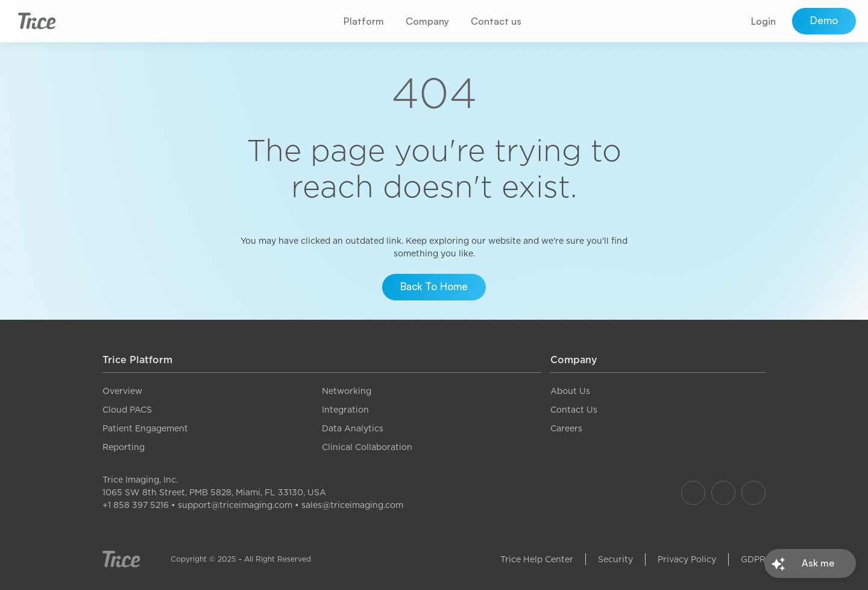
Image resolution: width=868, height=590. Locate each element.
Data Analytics (353, 428)
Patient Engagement (145, 428)
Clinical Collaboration (367, 447)
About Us (570, 391)
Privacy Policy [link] (687, 559)
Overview (122, 391)
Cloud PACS (127, 410)
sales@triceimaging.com (352, 505)
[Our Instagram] (723, 493)
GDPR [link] (753, 559)
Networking (347, 391)
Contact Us (574, 410)
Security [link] (615, 559)
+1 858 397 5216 (136, 505)
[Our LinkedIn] (753, 493)
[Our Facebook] (693, 493)
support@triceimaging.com (235, 505)
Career (564, 428)
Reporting (124, 447)
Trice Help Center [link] (537, 559)
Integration (345, 410)
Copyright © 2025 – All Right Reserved (241, 559)
